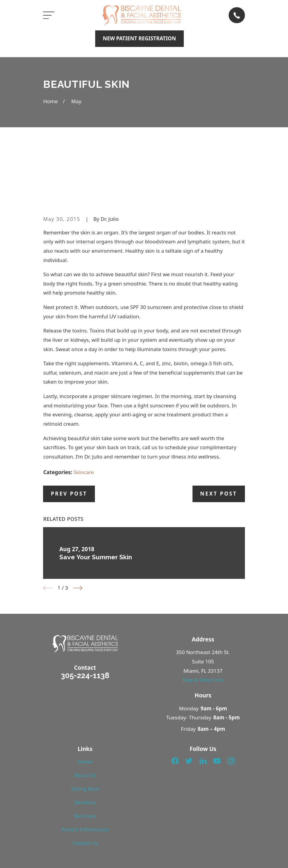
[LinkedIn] (203, 702)
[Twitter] (189, 702)
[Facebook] (175, 702)
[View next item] (78, 529)
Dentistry (85, 743)
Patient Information (85, 770)
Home (85, 702)
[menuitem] (52, 863)
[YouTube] (217, 702)
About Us (85, 716)
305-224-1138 (85, 616)
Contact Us (85, 784)
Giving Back (85, 729)
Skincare (84, 413)
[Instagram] (231, 702)
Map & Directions (203, 621)
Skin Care (85, 757)
